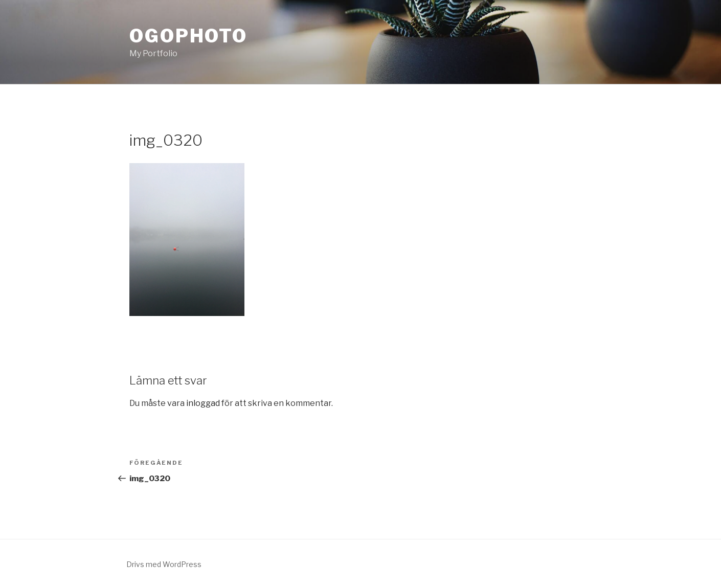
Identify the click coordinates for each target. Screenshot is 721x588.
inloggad (203, 403)
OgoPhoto (188, 36)
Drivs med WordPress (164, 564)
